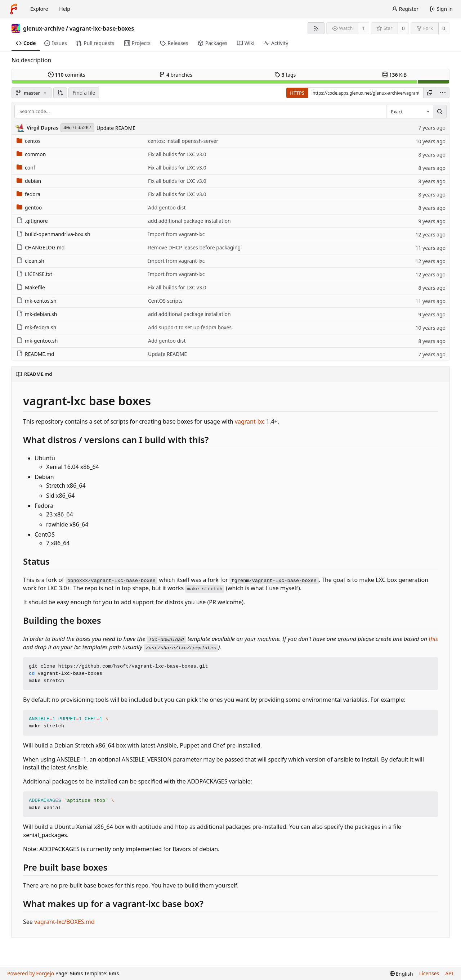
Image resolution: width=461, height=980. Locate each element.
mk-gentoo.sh (37, 341)
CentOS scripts (165, 301)
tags (285, 75)
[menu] (443, 93)
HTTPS (297, 93)
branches (176, 75)
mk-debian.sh (37, 314)
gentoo (29, 207)
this (433, 639)
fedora (28, 194)
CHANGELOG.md (41, 247)
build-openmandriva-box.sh (53, 234)
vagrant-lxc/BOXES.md (64, 922)
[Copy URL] (430, 93)
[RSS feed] (316, 28)
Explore (39, 9)
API (449, 973)
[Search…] (440, 112)
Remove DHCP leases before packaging (194, 247)
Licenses (429, 973)
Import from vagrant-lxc (176, 234)
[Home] (14, 9)
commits (67, 75)
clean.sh (30, 261)
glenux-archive (44, 28)
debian (29, 181)
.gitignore (32, 221)
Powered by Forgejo (31, 973)
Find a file (84, 93)
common (31, 154)
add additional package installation (189, 221)
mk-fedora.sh (36, 327)
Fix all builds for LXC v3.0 (177, 154)
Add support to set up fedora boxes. (191, 327)
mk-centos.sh (37, 301)
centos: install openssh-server (183, 141)
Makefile (31, 287)
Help (65, 9)
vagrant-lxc (250, 421)
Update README (116, 128)
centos (29, 141)
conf (26, 168)
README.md (35, 354)
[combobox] (409, 112)
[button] (60, 93)
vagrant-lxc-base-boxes (102, 28)
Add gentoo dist (167, 207)
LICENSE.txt (34, 274)
